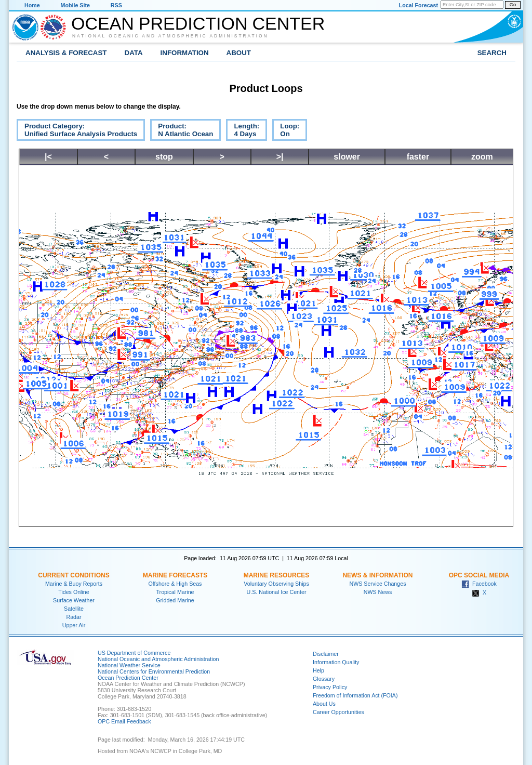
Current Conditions (74, 575)
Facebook (479, 584)
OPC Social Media (479, 575)
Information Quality (336, 662)
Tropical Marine (175, 592)
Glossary (324, 679)
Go (513, 5)
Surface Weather (74, 600)
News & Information (377, 575)
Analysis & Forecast (66, 53)
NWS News (378, 592)
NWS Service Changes (378, 584)
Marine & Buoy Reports (74, 584)
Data (134, 53)
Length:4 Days (243, 131)
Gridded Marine (175, 600)
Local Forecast (418, 5)
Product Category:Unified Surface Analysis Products (77, 131)
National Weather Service (129, 665)
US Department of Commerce (134, 653)
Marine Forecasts (175, 575)
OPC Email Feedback (124, 721)
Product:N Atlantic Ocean (182, 131)
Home (32, 5)
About (239, 53)
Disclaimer (326, 654)
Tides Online (74, 592)
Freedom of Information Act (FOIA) (355, 695)
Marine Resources (277, 575)
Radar (74, 617)
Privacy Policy (330, 687)
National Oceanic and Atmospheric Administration (170, 36)
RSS (116, 5)
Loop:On (286, 131)
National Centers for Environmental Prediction (154, 671)
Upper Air (74, 625)
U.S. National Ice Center (277, 592)
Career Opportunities (338, 712)
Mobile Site (75, 5)
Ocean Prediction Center (198, 23)
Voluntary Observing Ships (276, 584)
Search (492, 53)
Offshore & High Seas (175, 584)
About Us (324, 704)
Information (185, 53)
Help (318, 670)
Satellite (74, 609)
